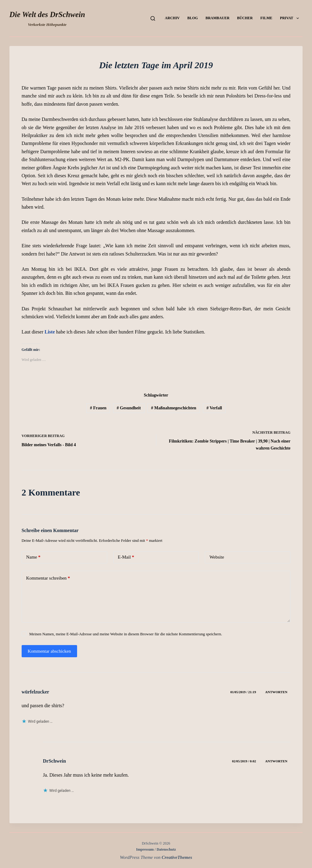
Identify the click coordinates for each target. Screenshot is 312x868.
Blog (193, 18)
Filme (266, 18)
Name (33, 557)
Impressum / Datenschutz (156, 849)
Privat (291, 18)
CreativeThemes (177, 857)
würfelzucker (35, 692)
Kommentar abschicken (49, 651)
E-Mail (126, 557)
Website (217, 557)
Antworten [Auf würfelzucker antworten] (276, 692)
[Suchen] (153, 18)
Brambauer (217, 18)
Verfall (214, 408)
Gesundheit (129, 408)
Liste (50, 332)
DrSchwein (55, 761)
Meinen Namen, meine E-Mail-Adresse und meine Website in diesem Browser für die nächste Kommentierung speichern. (126, 634)
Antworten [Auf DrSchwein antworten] (276, 761)
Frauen (98, 408)
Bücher (245, 18)
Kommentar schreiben (48, 578)
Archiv (172, 18)
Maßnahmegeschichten (174, 408)
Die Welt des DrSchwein (47, 14)
